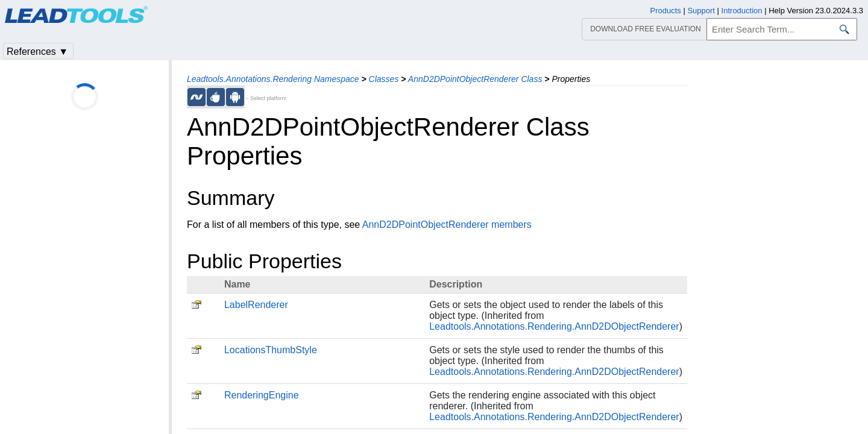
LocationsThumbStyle (271, 350)
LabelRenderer (256, 305)
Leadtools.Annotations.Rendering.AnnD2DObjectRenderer (554, 326)
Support (701, 11)
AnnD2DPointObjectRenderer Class (475, 79)
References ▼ (37, 52)
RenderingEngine (262, 395)
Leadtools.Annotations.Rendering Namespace (273, 79)
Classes (384, 79)
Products (666, 11)
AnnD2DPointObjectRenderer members (447, 225)
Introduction (742, 11)
